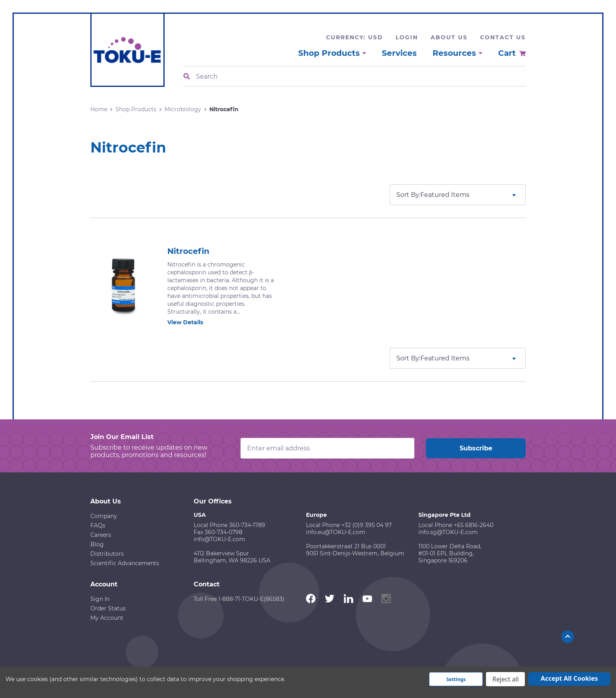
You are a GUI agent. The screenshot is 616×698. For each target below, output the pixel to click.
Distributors (107, 554)
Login (407, 37)
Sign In (100, 599)
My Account (107, 618)
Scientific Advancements (125, 563)
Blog (97, 544)
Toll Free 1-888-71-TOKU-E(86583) (239, 599)
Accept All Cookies (569, 678)
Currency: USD (355, 37)
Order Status (108, 608)
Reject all (505, 679)
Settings (456, 679)
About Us (449, 37)
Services (399, 53)
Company (104, 516)
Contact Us (503, 37)
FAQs (98, 525)
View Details (190, 322)
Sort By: (408, 195)
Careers (101, 535)
